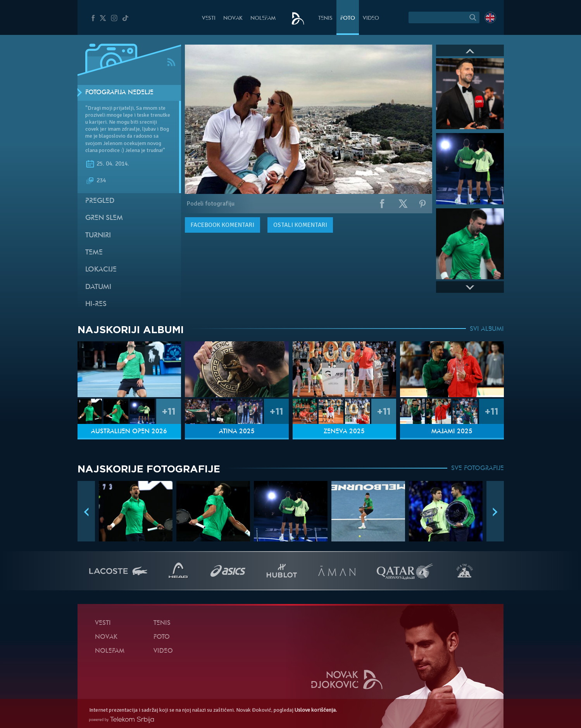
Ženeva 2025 (344, 432)
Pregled (100, 201)
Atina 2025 (237, 432)
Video (371, 18)
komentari (222, 225)
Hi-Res (96, 304)
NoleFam (263, 18)
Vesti (209, 18)
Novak (233, 18)
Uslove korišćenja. (316, 710)
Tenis (325, 18)
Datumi (98, 287)
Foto (348, 18)
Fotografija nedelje (119, 93)
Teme (94, 253)
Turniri (98, 236)
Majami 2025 (452, 432)
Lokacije (101, 270)
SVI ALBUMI (487, 329)
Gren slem (104, 218)
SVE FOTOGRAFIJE (478, 469)
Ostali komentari (300, 225)
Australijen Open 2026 (129, 432)
